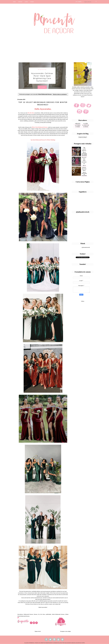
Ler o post (42, 87)
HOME (14, 2)
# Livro (86, 124)
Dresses (36, 614)
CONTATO (20, 2)
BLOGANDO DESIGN (70, 643)
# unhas (86, 127)
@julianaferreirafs (86, 247)
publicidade (48, 614)
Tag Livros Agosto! (84, 149)
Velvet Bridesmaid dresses (58, 614)
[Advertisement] (47, 48)
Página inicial (38, 631)
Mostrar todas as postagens (60, 94)
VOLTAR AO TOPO (80, 643)
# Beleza (78, 124)
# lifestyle (86, 125)
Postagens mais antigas (65, 631)
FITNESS (32, 2)
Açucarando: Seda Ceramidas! (84, 160)
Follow (83, 301)
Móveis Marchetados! (84, 169)
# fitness (78, 125)
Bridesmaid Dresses (28, 614)
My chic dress (42, 614)
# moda (78, 127)
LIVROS (26, 2)
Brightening (42, 69)
